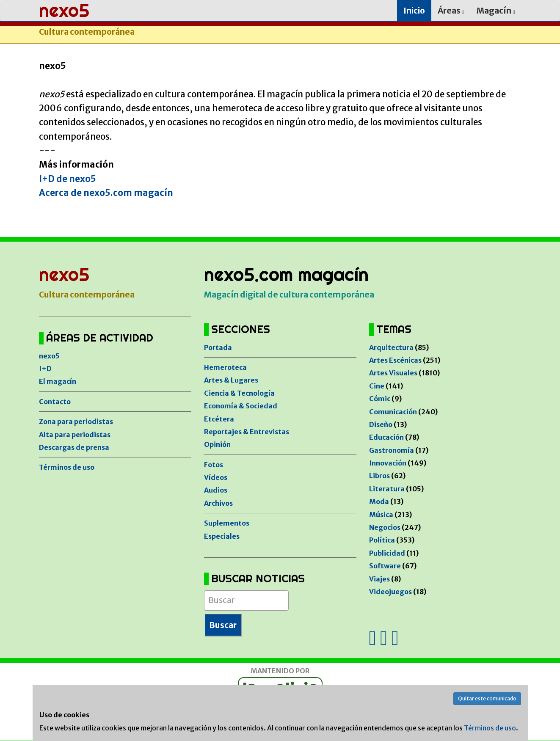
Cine (377, 386)
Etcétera (219, 419)
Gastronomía (392, 450)
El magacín (58, 381)
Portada (218, 347)
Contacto (55, 402)
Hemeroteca (225, 367)
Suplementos (227, 523)
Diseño (381, 424)
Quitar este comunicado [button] (487, 698)
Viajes (379, 579)
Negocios (385, 527)
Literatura (387, 489)
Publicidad (387, 553)
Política (382, 540)
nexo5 (49, 356)
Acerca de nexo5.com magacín (106, 193)
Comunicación (393, 412)
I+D (45, 369)
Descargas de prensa (74, 447)
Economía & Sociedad (241, 406)
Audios (216, 490)
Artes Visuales (393, 373)
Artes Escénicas (395, 360)
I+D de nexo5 (68, 179)
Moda (379, 501)
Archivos (218, 503)
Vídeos (216, 477)
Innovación (388, 463)
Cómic (380, 399)
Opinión (217, 444)
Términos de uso (67, 467)
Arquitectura (391, 347)
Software (385, 566)
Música (381, 515)
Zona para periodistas (76, 421)
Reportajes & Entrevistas (247, 432)
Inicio (414, 11)
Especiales (222, 536)
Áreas (451, 11)
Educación (386, 437)
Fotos (214, 465)
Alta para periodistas (75, 435)
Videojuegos (390, 592)
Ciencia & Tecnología (239, 393)
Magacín (496, 11)
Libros (379, 476)
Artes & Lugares (231, 380)
